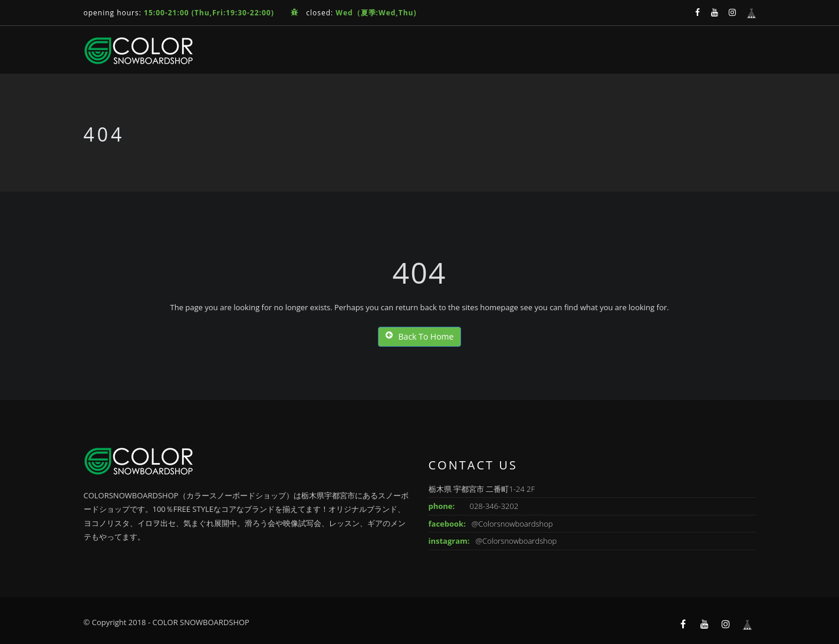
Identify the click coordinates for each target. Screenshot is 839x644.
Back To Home (420, 336)
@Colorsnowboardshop (512, 524)
